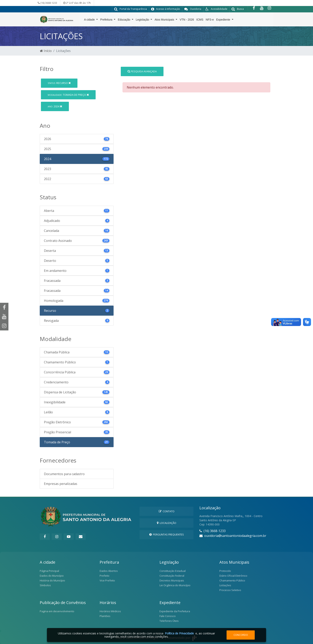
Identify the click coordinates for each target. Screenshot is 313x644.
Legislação (143, 20)
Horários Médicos (110, 611)
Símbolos (45, 585)
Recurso (59, 83)
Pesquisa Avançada (142, 71)
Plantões (105, 616)
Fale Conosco (168, 616)
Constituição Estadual (173, 571)
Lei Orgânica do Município (175, 585)
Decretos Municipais (172, 580)
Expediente (224, 20)
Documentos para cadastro (64, 474)
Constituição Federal (172, 576)
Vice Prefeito (107, 580)
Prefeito (104, 576)
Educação (124, 20)
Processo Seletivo (230, 590)
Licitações (225, 585)
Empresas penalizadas (61, 484)
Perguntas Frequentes (167, 534)
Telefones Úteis (169, 621)
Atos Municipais (165, 20)
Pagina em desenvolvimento (57, 611)
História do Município (52, 580)
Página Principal (49, 571)
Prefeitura (107, 20)
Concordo (241, 635)
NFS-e (210, 20)
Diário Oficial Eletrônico (233, 576)
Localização (167, 523)
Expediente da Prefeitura (175, 611)
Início (46, 51)
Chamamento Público (232, 580)
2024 (55, 106)
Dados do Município (52, 576)
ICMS (200, 20)
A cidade (90, 20)
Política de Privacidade (179, 633)
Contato (167, 511)
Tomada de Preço (68, 95)
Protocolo (225, 571)
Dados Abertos (109, 571)
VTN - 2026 (187, 20)
